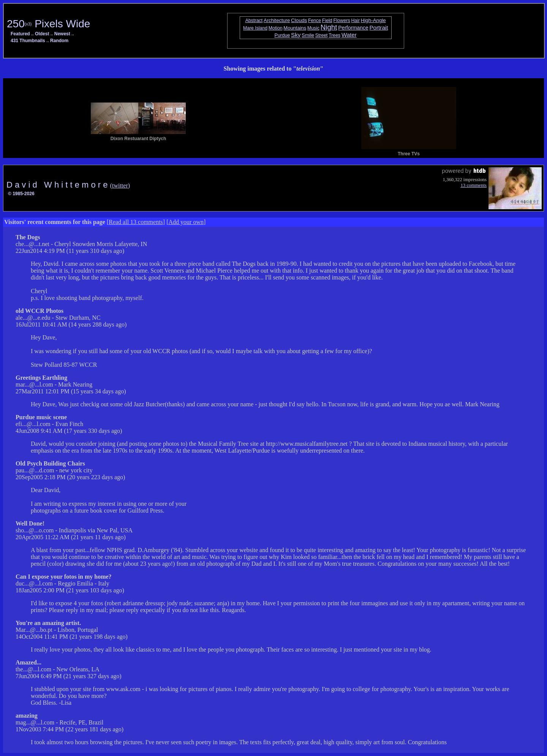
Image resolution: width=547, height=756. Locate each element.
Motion (276, 28)
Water (349, 35)
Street (322, 35)
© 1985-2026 (21, 194)
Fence (315, 21)
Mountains (295, 28)
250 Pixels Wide (48, 24)
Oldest (42, 34)
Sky (296, 35)
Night (329, 27)
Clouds (299, 20)
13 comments (473, 185)
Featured (20, 34)
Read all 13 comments (136, 222)
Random (59, 41)
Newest (62, 34)
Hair (356, 21)
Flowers (342, 21)
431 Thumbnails (28, 41)
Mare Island (255, 28)
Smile (308, 35)
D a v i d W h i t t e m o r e (58, 185)
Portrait (379, 28)
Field (327, 21)
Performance (353, 28)
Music (313, 28)
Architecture (277, 20)
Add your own (186, 222)
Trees (334, 35)
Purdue (282, 35)
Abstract (254, 21)
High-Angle (373, 20)
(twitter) (120, 185)
